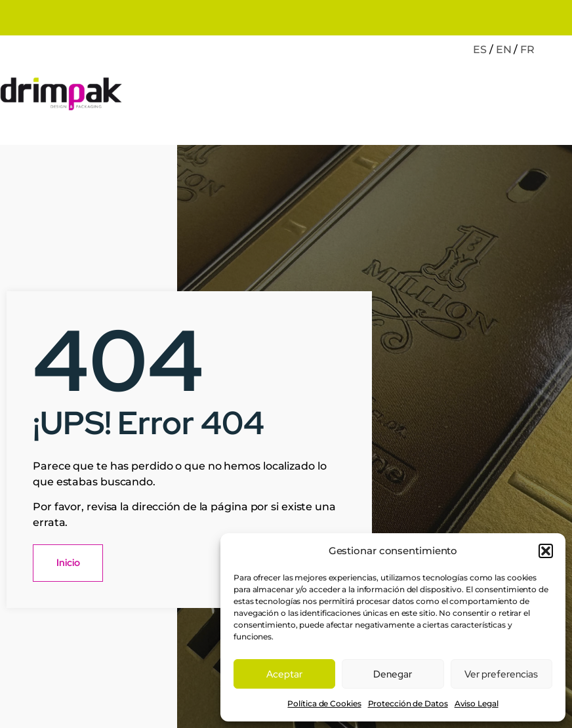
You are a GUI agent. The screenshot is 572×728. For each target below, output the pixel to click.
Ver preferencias (501, 674)
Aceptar (284, 674)
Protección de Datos (408, 703)
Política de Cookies (324, 703)
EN (504, 50)
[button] (546, 551)
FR (527, 50)
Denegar (393, 674)
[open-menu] (558, 96)
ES (480, 50)
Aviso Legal (477, 703)
